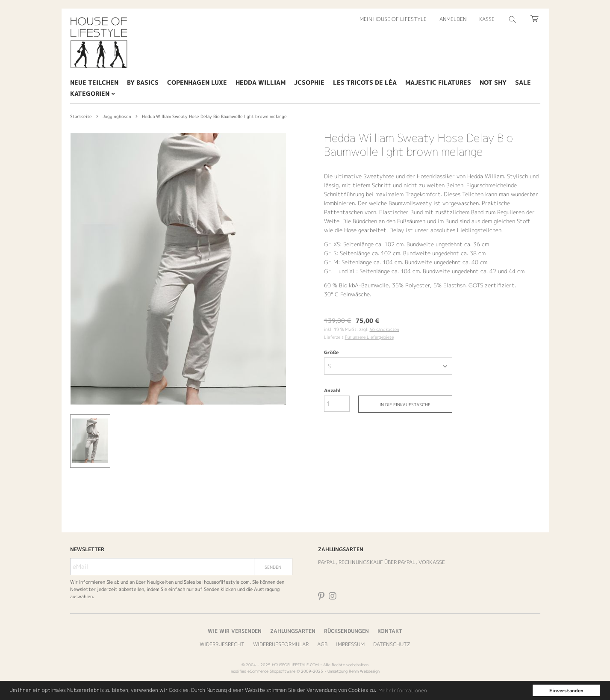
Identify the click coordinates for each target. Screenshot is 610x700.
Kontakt (390, 631)
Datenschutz (392, 644)
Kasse (487, 19)
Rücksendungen (346, 631)
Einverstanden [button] (566, 690)
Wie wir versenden (235, 631)
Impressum (350, 644)
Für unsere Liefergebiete (369, 337)
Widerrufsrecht (222, 644)
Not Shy (493, 82)
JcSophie (309, 82)
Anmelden (453, 19)
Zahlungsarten (293, 631)
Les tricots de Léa (365, 82)
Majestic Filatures (438, 82)
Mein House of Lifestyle (393, 19)
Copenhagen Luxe (197, 82)
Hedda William (261, 82)
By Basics (143, 82)
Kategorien (93, 93)
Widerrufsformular (281, 644)
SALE (523, 82)
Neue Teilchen (94, 82)
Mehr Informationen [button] (403, 690)
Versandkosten (385, 329)
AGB (322, 644)
